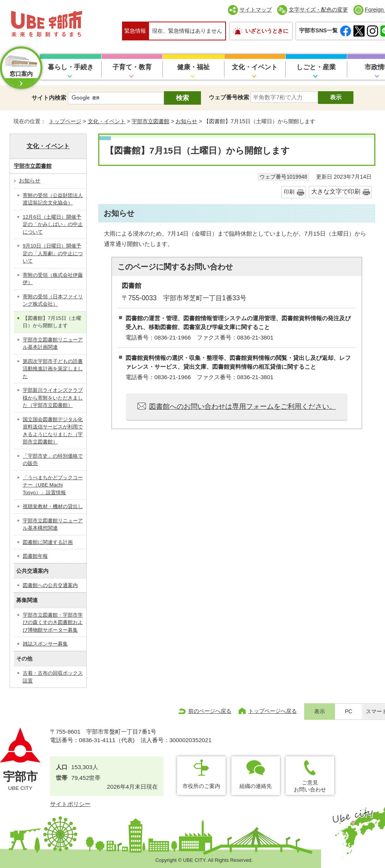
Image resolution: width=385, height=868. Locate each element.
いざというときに (267, 31)
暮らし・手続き (71, 67)
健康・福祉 (193, 67)
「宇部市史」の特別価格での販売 (53, 460)
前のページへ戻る (210, 711)
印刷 (289, 192)
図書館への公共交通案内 (50, 585)
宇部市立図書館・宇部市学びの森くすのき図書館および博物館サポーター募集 (53, 622)
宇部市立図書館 (151, 121)
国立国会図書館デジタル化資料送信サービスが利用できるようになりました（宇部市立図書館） (53, 431)
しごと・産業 (316, 67)
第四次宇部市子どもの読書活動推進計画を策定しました (53, 369)
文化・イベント (255, 67)
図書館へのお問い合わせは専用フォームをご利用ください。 (243, 406)
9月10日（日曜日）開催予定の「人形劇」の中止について (53, 253)
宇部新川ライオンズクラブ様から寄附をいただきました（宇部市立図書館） (53, 398)
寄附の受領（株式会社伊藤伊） (53, 279)
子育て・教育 (132, 67)
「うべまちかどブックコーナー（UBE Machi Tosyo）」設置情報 (53, 485)
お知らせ (186, 121)
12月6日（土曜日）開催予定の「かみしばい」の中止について (53, 224)
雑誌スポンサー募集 (45, 644)
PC (349, 712)
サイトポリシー (70, 804)
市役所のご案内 (201, 786)
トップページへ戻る (273, 711)
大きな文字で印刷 (336, 191)
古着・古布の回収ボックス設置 (53, 677)
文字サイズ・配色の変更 (318, 10)
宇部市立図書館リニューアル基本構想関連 (53, 524)
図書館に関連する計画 (48, 542)
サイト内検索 (49, 98)
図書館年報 (35, 556)
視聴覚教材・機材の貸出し (53, 506)
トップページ (65, 121)
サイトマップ (256, 10)
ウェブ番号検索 (229, 97)
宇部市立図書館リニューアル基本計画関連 (53, 344)
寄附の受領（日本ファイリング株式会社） (53, 300)
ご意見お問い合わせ (310, 786)
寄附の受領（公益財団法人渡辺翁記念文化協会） (53, 199)
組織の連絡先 (256, 786)
